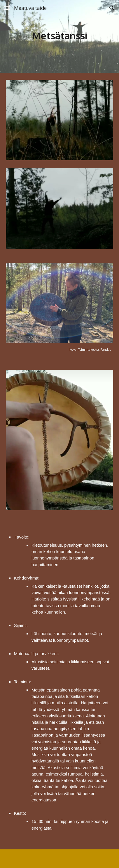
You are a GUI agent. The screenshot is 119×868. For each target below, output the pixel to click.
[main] (60, 36)
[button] (7, 8)
